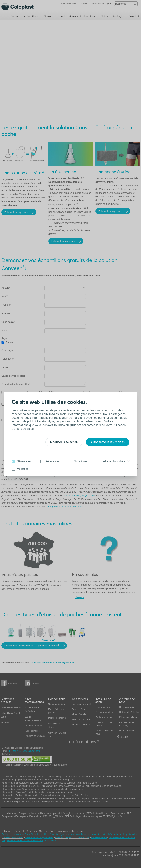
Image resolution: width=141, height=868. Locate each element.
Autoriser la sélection (64, 442)
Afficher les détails (114, 461)
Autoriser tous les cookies (108, 442)
